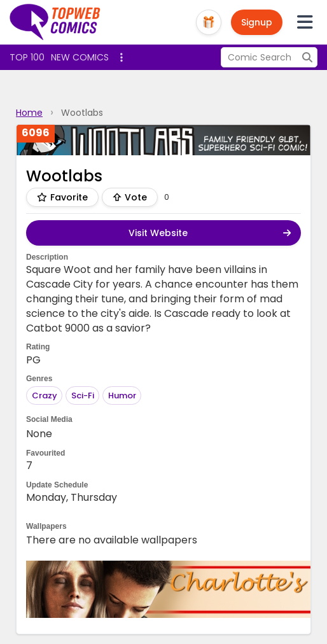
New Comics (80, 57)
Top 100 (27, 57)
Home (29, 113)
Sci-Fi (83, 395)
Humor (122, 395)
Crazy (45, 395)
